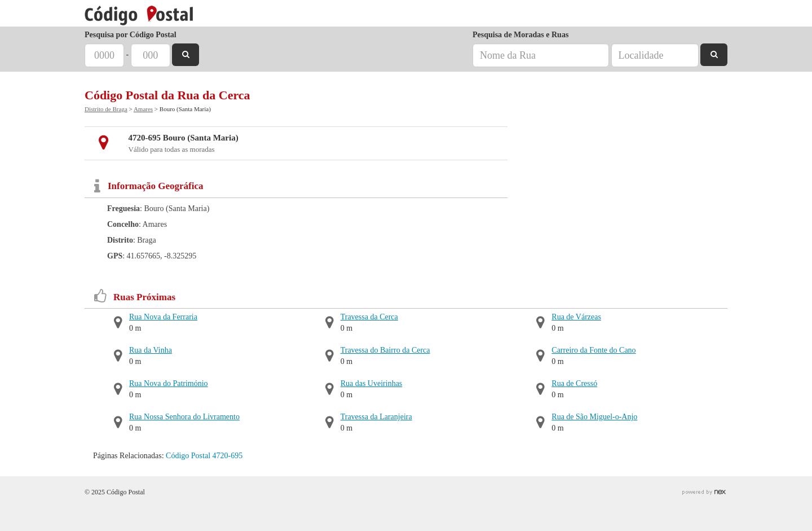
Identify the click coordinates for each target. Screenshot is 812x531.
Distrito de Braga (106, 109)
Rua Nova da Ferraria (163, 317)
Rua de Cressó (574, 383)
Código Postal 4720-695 (204, 456)
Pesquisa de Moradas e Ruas (520, 35)
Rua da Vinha (151, 350)
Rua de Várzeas (576, 317)
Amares (143, 109)
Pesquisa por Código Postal (131, 35)
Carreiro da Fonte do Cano (593, 350)
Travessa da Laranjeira (376, 417)
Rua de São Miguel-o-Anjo (594, 417)
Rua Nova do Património (169, 383)
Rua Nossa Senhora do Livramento (184, 417)
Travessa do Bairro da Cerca (385, 350)
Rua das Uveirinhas (372, 383)
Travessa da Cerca (369, 317)
